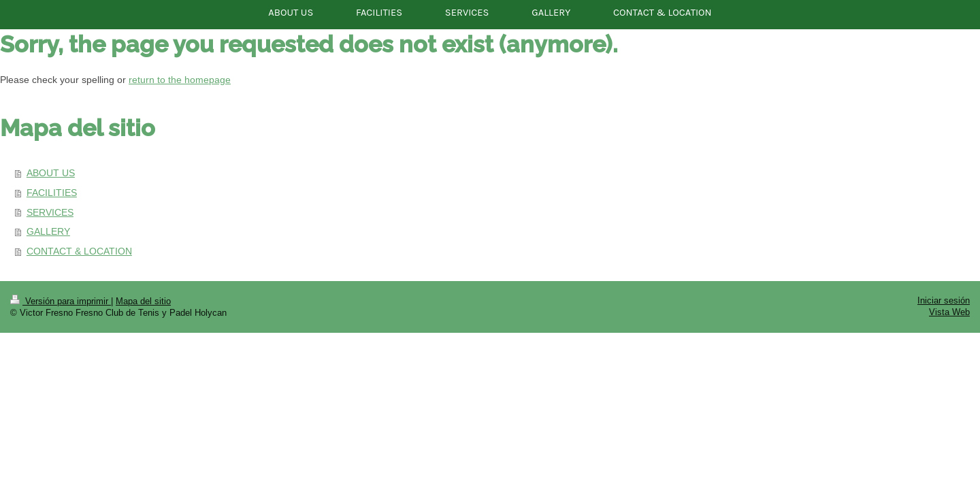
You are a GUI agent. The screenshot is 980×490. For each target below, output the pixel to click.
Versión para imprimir (61, 301)
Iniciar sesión (944, 300)
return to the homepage (180, 80)
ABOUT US (51, 173)
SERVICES (50, 212)
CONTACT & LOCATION (79, 251)
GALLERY (48, 231)
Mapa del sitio (143, 301)
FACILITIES (52, 193)
